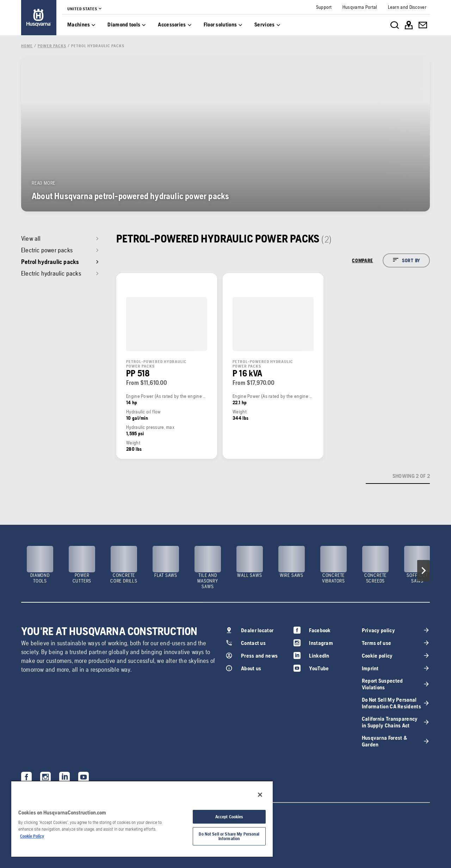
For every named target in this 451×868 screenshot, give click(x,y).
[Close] (260, 795)
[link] (39, 18)
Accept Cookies (229, 817)
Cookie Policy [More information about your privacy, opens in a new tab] (32, 836)
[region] (142, 819)
